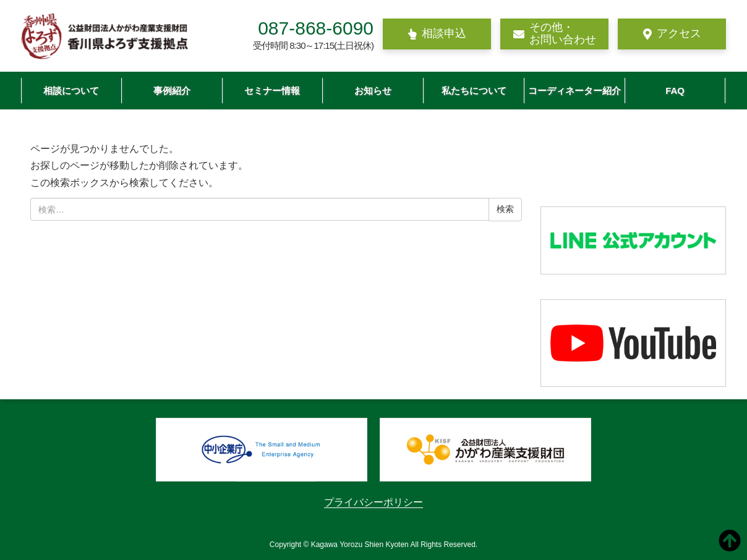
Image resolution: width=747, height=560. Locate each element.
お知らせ (373, 91)
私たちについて (474, 91)
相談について (71, 91)
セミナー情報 (272, 91)
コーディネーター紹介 (574, 91)
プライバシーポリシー (373, 502)
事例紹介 (172, 91)
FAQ (675, 91)
